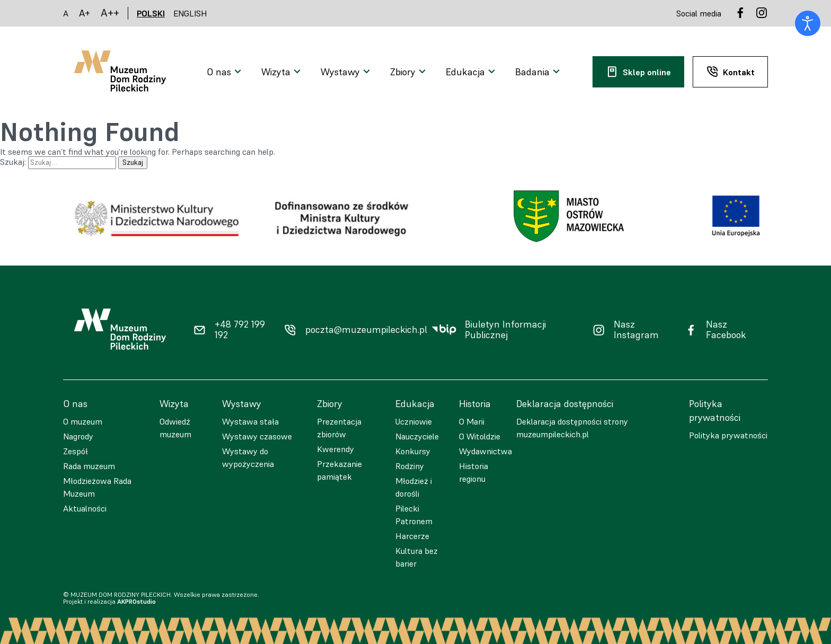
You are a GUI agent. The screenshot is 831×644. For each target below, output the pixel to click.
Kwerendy (335, 449)
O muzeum (83, 421)
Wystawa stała (250, 421)
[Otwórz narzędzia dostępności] (808, 23)
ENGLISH (190, 13)
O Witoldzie (480, 436)
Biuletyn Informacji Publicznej (505, 330)
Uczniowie (414, 421)
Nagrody (78, 436)
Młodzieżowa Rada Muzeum (97, 487)
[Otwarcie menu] (226, 72)
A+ (85, 13)
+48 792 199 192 (240, 330)
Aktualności (85, 508)
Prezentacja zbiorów (339, 428)
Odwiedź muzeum (175, 428)
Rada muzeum (89, 466)
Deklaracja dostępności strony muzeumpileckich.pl (572, 428)
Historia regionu (474, 472)
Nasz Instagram (636, 330)
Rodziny (410, 466)
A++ (110, 13)
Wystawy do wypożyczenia (248, 457)
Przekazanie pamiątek (339, 470)
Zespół (76, 451)
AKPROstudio (136, 601)
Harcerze (412, 536)
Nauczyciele (417, 436)
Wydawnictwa (485, 451)
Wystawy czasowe (257, 436)
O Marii (472, 421)
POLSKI (151, 13)
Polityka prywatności (728, 435)
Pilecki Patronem (414, 515)
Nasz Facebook (726, 330)
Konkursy (413, 451)
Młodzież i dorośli (414, 487)
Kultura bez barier (417, 557)
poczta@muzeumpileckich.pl (366, 330)
